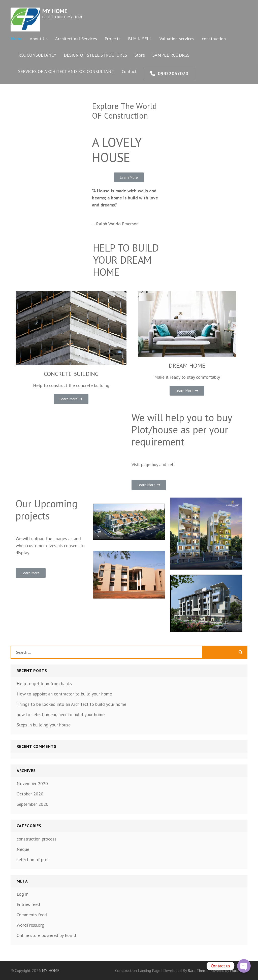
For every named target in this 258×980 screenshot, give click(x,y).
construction (214, 39)
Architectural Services (76, 39)
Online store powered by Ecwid (46, 935)
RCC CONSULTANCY (37, 55)
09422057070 (169, 74)
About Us (39, 39)
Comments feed (32, 915)
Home (16, 39)
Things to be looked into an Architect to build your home (71, 704)
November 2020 (32, 783)
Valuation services (177, 39)
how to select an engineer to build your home (61, 714)
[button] (129, 177)
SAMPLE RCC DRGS (171, 55)
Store (140, 55)
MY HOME (55, 11)
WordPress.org (30, 925)
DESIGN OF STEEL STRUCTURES (95, 55)
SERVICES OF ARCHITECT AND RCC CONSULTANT (66, 71)
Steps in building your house (44, 725)
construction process (37, 839)
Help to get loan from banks (44, 684)
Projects (112, 39)
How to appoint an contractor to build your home (64, 694)
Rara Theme (199, 970)
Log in (23, 894)
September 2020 (33, 804)
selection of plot (33, 860)
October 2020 (30, 794)
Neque (23, 849)
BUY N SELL (140, 39)
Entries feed (28, 904)
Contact (129, 71)
